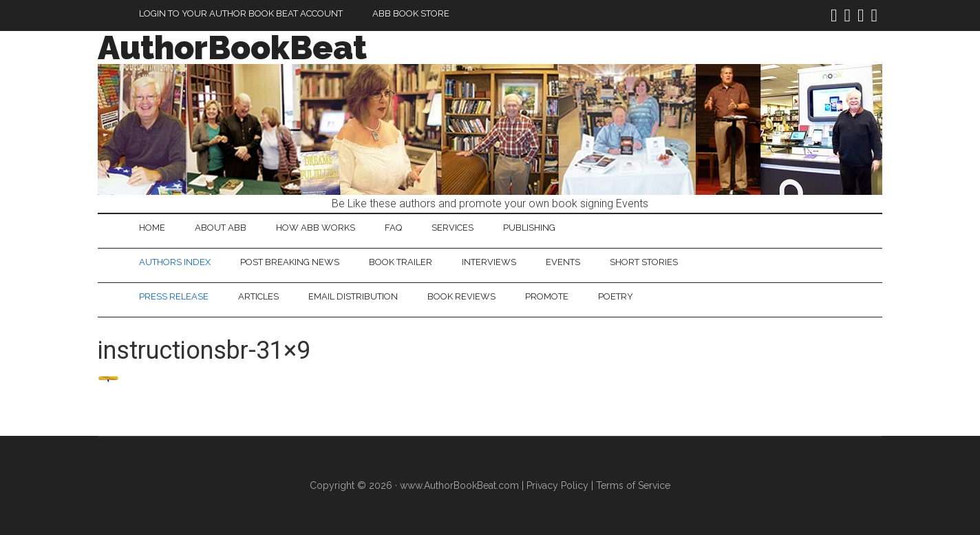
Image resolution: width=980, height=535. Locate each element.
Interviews (489, 262)
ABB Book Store (411, 13)
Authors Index (175, 262)
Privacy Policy (557, 485)
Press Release (174, 296)
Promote (547, 296)
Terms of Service (633, 485)
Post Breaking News (290, 262)
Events (563, 262)
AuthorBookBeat (232, 48)
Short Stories (644, 262)
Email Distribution (353, 296)
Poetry (616, 296)
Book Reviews (461, 296)
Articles (258, 296)
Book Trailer (401, 262)
